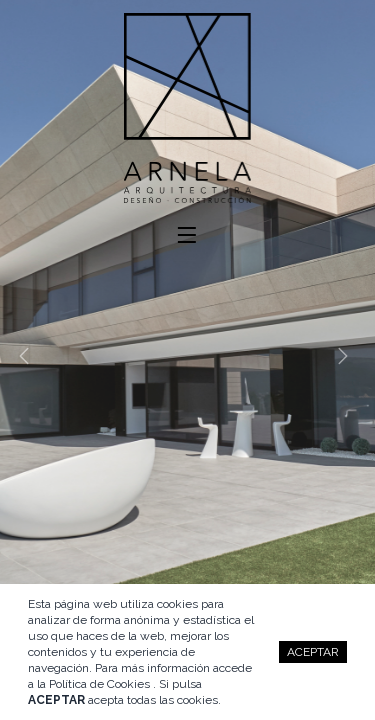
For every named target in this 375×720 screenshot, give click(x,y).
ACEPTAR (313, 652)
